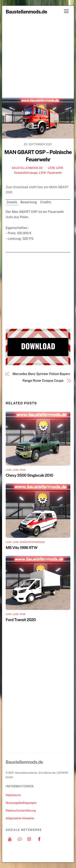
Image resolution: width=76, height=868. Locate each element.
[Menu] (66, 11)
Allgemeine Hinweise (20, 818)
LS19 (51, 168)
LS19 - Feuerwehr (50, 173)
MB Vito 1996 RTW (21, 548)
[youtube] (10, 839)
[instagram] (29, 839)
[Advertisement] (38, 57)
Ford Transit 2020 (21, 620)
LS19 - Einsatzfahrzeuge (29, 542)
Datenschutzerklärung (21, 810)
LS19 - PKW (19, 470)
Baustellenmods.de (27, 168)
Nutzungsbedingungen (21, 803)
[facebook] (39, 839)
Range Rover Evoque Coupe (43, 381)
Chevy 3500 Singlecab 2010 (29, 475)
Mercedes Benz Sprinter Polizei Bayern (41, 374)
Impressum (13, 795)
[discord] (20, 839)
